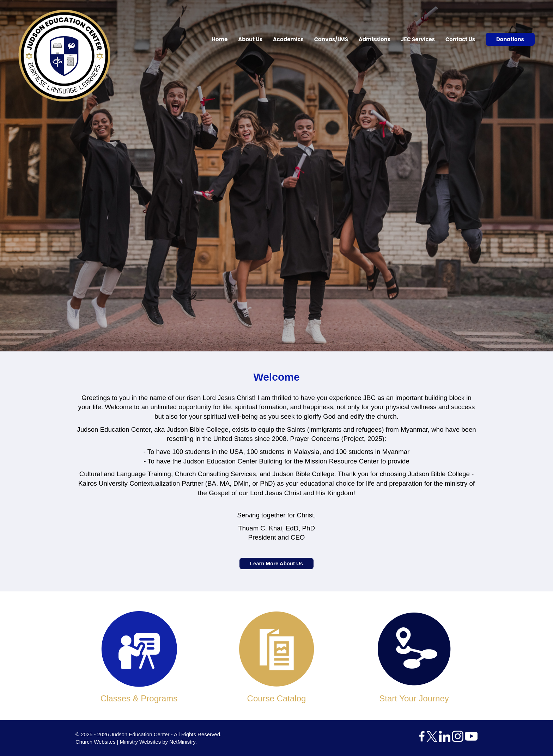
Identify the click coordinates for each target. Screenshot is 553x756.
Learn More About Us (276, 564)
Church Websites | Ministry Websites (119, 742)
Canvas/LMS (331, 39)
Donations (510, 39)
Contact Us (460, 39)
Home (220, 39)
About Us (250, 39)
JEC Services (418, 39)
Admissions (375, 39)
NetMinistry (182, 742)
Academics (288, 39)
